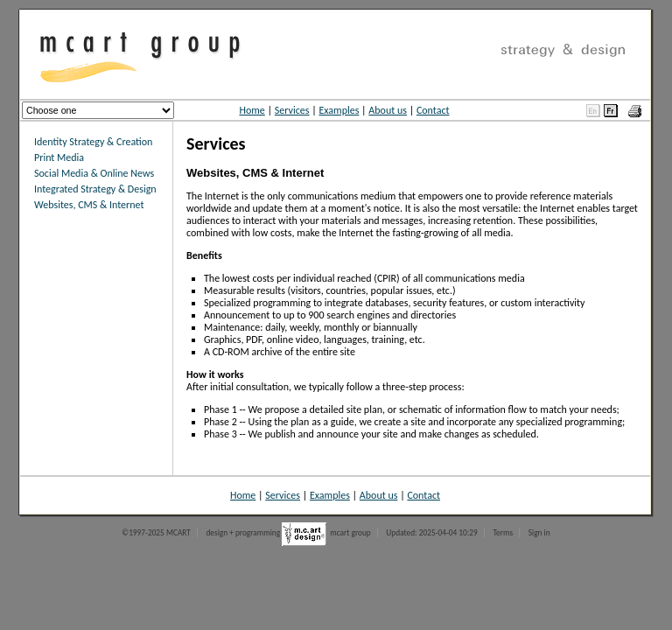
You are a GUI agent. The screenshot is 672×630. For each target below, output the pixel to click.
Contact (433, 110)
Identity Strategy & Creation (93, 142)
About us (388, 110)
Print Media (59, 157)
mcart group (350, 533)
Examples (339, 110)
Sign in (539, 533)
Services (292, 110)
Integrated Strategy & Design (95, 189)
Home (252, 110)
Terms (503, 533)
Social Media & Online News (94, 173)
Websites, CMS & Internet (89, 205)
